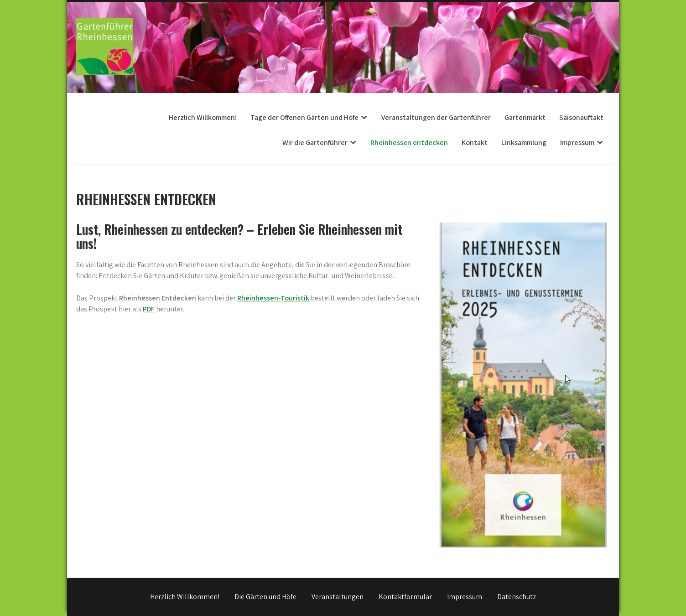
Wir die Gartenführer (315, 142)
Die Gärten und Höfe (265, 597)
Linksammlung (524, 142)
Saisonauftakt (581, 117)
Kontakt (475, 142)
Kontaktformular (405, 597)
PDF (149, 309)
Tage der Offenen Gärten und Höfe (304, 117)
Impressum (577, 142)
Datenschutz (517, 597)
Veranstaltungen (338, 597)
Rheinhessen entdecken (409, 142)
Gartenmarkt (525, 117)
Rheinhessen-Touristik (273, 298)
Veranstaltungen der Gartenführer (436, 117)
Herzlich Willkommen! (203, 117)
